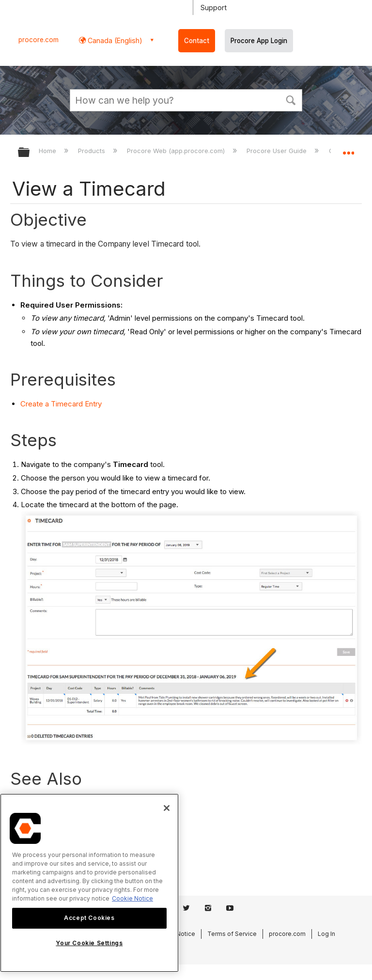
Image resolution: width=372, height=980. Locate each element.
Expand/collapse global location (348, 149)
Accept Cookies (89, 918)
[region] (89, 883)
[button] (291, 99)
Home (48, 151)
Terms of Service (232, 934)
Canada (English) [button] (114, 40)
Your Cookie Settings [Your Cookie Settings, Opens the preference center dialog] (89, 943)
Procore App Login (259, 41)
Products (93, 151)
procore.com (39, 40)
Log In (326, 934)
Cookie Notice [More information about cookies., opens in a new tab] (132, 898)
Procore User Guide (278, 151)
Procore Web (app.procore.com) (177, 151)
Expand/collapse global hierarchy (30, 153)
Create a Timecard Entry (61, 404)
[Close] (167, 808)
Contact (197, 41)
